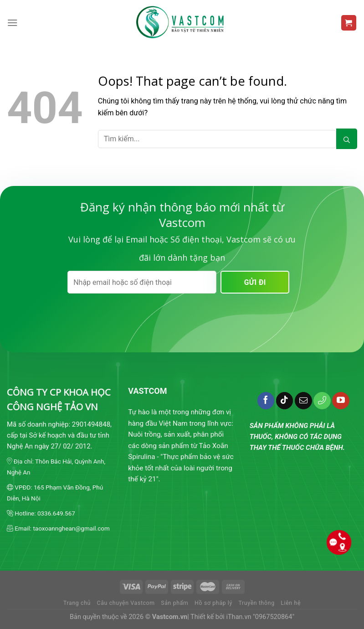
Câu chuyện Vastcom (126, 603)
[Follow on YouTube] (341, 401)
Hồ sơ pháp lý (213, 603)
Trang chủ (77, 603)
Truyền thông (256, 603)
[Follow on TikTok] (285, 401)
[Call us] (322, 401)
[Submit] (347, 139)
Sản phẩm (174, 603)
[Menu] (13, 23)
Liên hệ (291, 603)
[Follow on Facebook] (266, 401)
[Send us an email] (303, 401)
